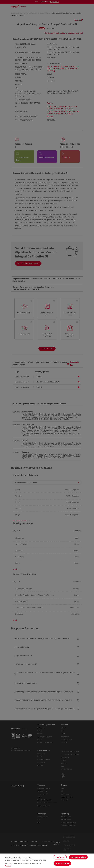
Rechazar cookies (78, 857)
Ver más (8, 866)
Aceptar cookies (62, 863)
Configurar (60, 857)
